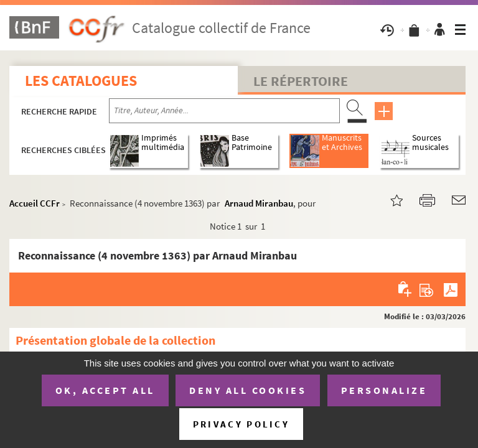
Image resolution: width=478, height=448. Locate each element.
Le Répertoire (301, 81)
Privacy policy (241, 424)
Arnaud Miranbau (259, 203)
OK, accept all (105, 390)
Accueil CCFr (35, 203)
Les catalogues (81, 81)
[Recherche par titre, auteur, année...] (224, 111)
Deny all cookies (248, 390)
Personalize (384, 390)
